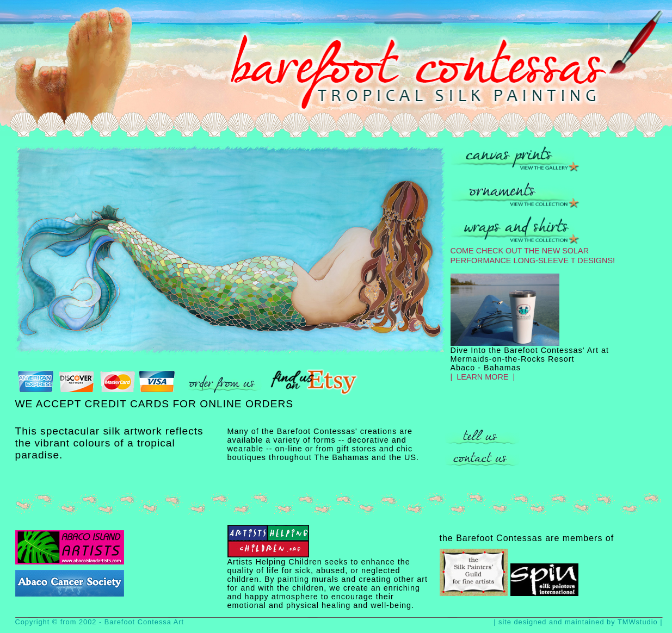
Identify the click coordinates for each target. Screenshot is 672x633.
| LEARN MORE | (483, 377)
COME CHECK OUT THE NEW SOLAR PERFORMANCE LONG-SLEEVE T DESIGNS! (533, 252)
